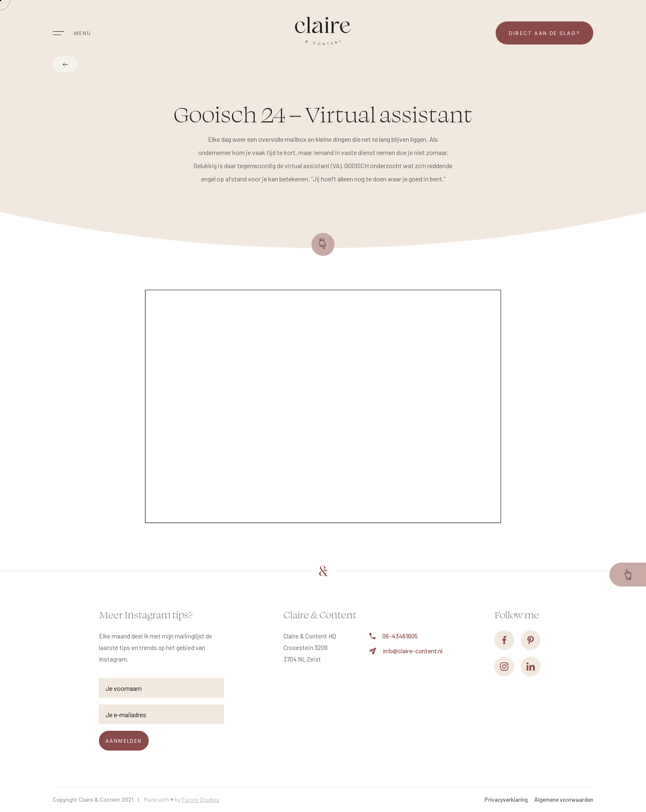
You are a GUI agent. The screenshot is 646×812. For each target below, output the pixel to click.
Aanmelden (124, 741)
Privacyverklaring (506, 799)
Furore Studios (200, 799)
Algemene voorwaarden (564, 799)
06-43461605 (393, 636)
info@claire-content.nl (406, 651)
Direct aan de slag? (544, 33)
